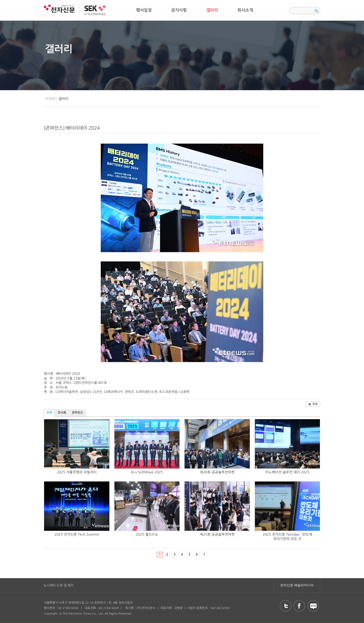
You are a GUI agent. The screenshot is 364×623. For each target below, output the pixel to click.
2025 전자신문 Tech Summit (77, 534)
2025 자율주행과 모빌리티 (77, 472)
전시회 (62, 413)
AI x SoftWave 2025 (147, 472)
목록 (313, 404)
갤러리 (212, 10)
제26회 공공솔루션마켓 (217, 472)
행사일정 (144, 10)
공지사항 (179, 10)
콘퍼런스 (77, 413)
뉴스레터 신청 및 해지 (58, 585)
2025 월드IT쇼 (147, 534)
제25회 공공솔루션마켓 (217, 534)
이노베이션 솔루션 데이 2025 (287, 472)
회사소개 (245, 10)
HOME (50, 99)
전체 (49, 413)
